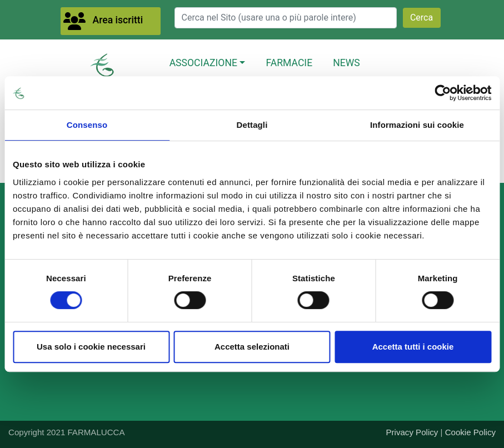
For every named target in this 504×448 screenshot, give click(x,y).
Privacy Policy (412, 432)
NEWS (346, 63)
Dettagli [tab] (252, 125)
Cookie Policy (470, 432)
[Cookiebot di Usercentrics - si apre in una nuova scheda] (443, 93)
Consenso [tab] (87, 125)
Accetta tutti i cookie (413, 347)
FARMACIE (289, 63)
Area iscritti (118, 20)
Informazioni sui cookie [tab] (417, 125)
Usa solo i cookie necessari (91, 347)
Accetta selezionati (252, 347)
